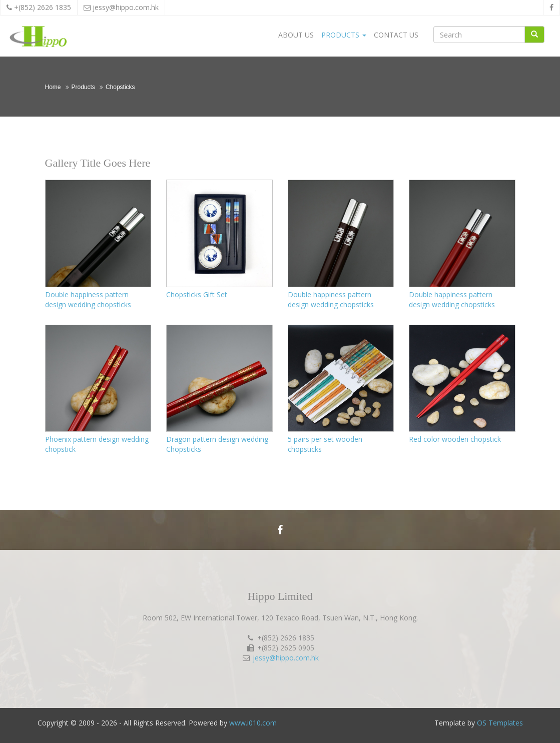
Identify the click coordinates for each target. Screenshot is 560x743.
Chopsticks (120, 87)
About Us (296, 35)
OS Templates (500, 723)
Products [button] (344, 35)
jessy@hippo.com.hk (126, 7)
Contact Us (396, 35)
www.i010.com (253, 723)
